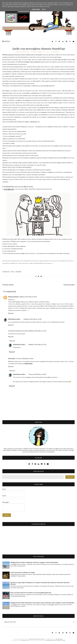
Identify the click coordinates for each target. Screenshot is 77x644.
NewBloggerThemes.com (55, 640)
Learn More (36, 9)
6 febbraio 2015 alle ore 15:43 (32, 319)
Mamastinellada (13, 297)
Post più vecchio (69, 285)
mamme (18, 272)
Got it (44, 9)
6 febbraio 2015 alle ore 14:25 (28, 297)
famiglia (6, 272)
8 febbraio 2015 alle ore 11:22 (37, 331)
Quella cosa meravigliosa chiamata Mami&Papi (39, 49)
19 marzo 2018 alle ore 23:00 (37, 374)
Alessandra (12, 359)
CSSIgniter (25, 640)
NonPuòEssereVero (14, 319)
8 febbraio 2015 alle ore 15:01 (37, 345)
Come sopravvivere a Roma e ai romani (23, 572)
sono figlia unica (9, 189)
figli (13, 272)
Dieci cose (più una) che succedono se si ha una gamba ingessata (31, 593)
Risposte (12, 341)
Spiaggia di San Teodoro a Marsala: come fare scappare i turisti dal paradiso (34, 562)
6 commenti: (56, 52)
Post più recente (8, 285)
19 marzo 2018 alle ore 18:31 (25, 359)
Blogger (59, 639)
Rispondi (11, 313)
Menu (6, 41)
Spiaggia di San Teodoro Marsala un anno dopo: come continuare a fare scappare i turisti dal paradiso (42, 603)
